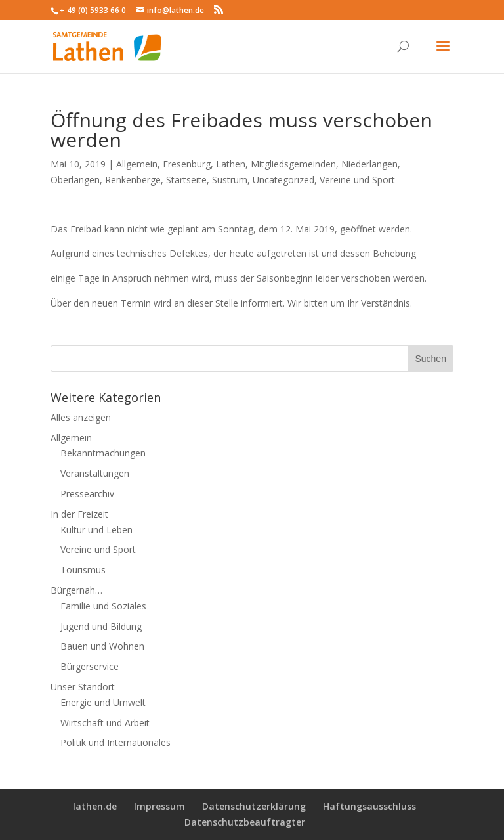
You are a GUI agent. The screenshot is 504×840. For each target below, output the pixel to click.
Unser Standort (83, 687)
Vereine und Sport (357, 180)
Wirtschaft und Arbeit (105, 723)
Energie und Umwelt (103, 702)
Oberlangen (75, 180)
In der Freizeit (79, 514)
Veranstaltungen (95, 473)
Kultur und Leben (96, 530)
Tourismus (83, 570)
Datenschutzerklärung (254, 806)
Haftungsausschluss (369, 806)
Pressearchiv (87, 494)
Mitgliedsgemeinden (293, 164)
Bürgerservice (90, 666)
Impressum (159, 806)
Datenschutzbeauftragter (245, 822)
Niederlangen (369, 164)
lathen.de (95, 806)
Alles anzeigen (81, 417)
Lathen (231, 164)
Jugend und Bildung (101, 626)
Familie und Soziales (103, 606)
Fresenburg (187, 164)
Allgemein (137, 164)
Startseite (186, 180)
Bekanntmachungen (103, 453)
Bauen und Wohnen (102, 646)
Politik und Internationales (115, 742)
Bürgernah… (76, 590)
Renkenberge (133, 180)
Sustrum (230, 180)
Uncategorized (283, 180)
